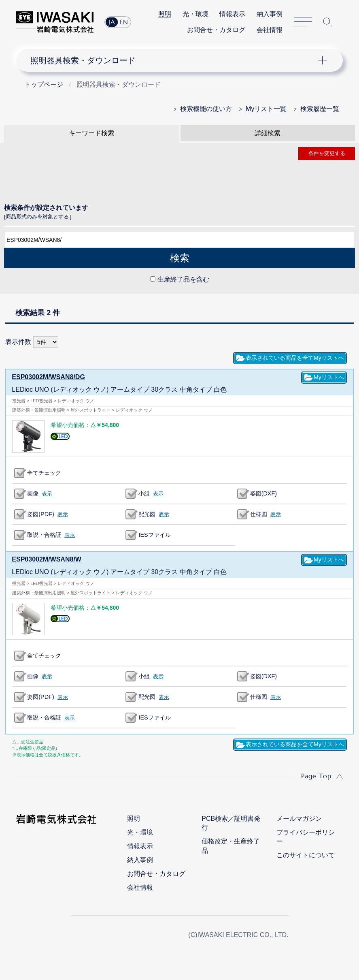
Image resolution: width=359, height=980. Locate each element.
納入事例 (270, 14)
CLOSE (179, 298)
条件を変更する (327, 153)
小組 (144, 493)
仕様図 (259, 514)
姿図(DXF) (263, 493)
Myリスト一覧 (266, 109)
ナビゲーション (173, 60)
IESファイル (154, 535)
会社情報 (270, 30)
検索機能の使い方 (206, 109)
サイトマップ (303, 22)
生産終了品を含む (183, 279)
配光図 (147, 514)
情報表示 (232, 14)
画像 (33, 493)
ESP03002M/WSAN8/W (47, 559)
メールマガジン (299, 819)
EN (124, 22)
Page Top (316, 776)
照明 (165, 14)
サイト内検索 (327, 22)
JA (112, 22)
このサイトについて (306, 855)
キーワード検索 (91, 133)
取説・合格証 (44, 535)
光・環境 (195, 14)
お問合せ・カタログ (216, 30)
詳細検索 (268, 133)
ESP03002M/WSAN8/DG (48, 377)
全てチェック (44, 473)
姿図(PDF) (40, 514)
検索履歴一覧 (320, 109)
